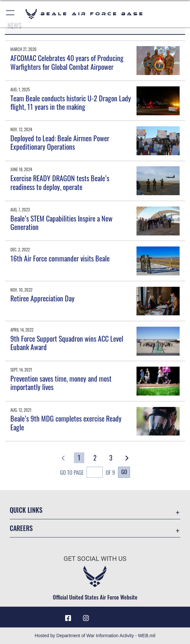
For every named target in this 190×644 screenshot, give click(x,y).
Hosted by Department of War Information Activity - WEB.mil (95, 636)
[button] (11, 14)
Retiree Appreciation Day (42, 298)
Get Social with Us (95, 559)
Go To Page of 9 (88, 473)
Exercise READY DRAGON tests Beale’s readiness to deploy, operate (60, 182)
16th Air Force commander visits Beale (60, 258)
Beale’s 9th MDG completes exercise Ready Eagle (66, 423)
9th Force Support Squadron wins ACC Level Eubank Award (67, 343)
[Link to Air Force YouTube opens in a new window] (104, 616)
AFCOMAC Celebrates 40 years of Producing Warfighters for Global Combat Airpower (67, 62)
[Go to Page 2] (95, 458)
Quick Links (26, 510)
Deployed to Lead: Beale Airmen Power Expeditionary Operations (60, 142)
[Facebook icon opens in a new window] (68, 618)
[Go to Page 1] (79, 458)
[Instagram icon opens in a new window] (86, 618)
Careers (21, 528)
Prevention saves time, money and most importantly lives (61, 383)
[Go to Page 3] (111, 458)
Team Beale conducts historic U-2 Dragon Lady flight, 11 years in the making (71, 102)
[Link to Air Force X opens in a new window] (122, 616)
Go (124, 472)
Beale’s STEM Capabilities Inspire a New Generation (61, 222)
